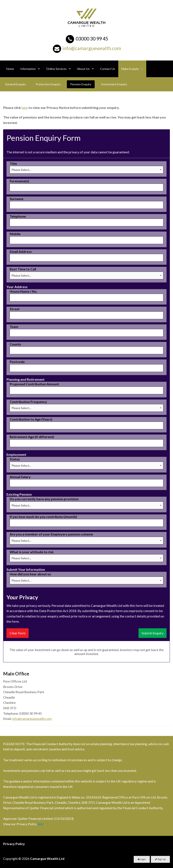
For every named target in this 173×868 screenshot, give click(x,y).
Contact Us (108, 69)
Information (28, 69)
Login (142, 859)
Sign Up (160, 859)
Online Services (56, 69)
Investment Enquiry (114, 84)
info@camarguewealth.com (92, 48)
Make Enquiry (130, 69)
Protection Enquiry (48, 84)
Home (10, 69)
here (25, 108)
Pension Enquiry (81, 84)
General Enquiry (15, 84)
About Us (83, 69)
